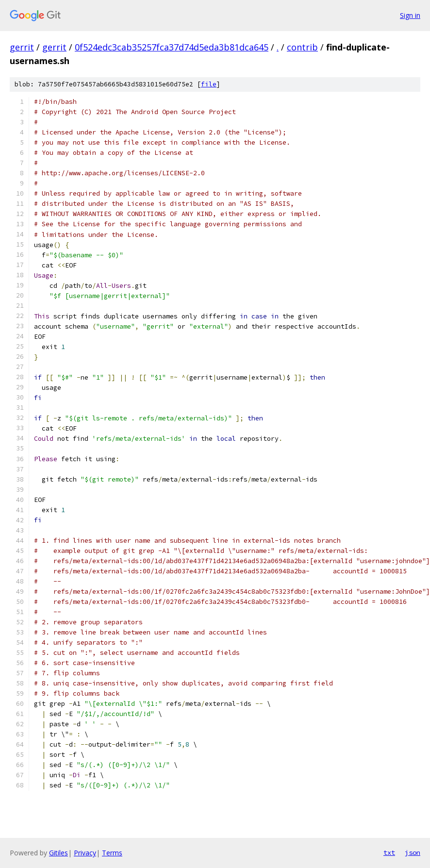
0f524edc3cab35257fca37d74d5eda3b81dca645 (172, 47)
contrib (302, 47)
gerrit (22, 47)
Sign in (410, 15)
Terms (112, 853)
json (413, 852)
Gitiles (58, 853)
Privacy (85, 853)
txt (389, 852)
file (209, 84)
